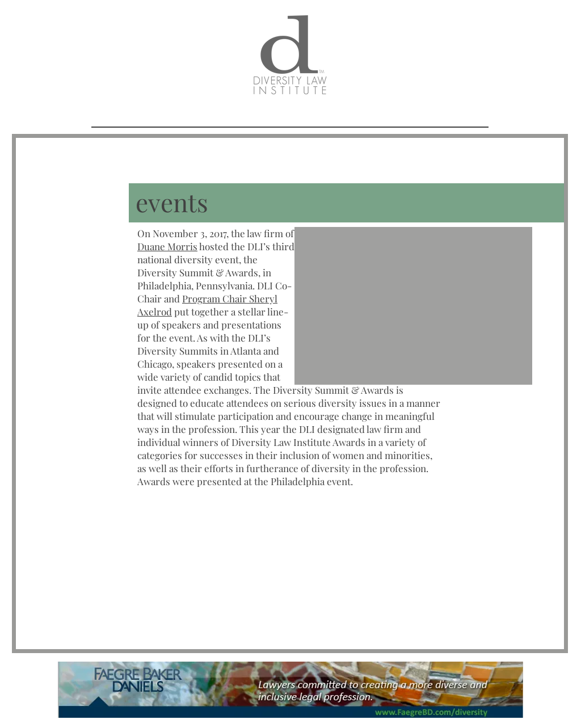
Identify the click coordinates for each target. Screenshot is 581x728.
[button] (413, 306)
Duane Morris (167, 246)
